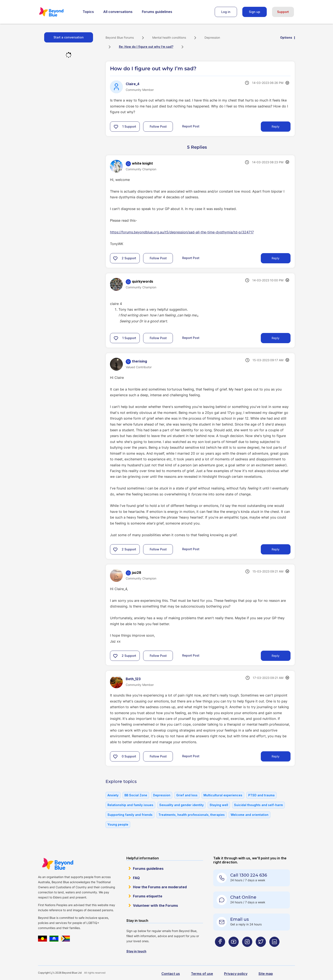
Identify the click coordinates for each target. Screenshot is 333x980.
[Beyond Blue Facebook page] (220, 950)
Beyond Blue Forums (57, 12)
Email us (240, 919)
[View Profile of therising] (139, 361)
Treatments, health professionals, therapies (192, 815)
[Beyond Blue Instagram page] (247, 950)
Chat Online (243, 897)
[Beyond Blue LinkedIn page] (274, 950)
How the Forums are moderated (160, 887)
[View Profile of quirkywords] (143, 281)
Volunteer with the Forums (155, 905)
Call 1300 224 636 (249, 875)
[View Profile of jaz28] (137, 572)
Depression (212, 37)
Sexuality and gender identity (181, 805)
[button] (116, 127)
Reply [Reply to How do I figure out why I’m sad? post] (276, 126)
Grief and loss (187, 795)
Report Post (191, 126)
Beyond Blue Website (58, 864)
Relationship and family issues (130, 805)
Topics (88, 12)
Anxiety (113, 795)
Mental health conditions (169, 37)
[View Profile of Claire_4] (133, 84)
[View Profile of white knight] (142, 163)
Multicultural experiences (223, 795)
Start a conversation (69, 37)
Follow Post (158, 126)
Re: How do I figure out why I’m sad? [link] (146, 47)
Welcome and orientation (250, 815)
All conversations (118, 12)
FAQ (136, 878)
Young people (118, 824)
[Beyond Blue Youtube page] (234, 950)
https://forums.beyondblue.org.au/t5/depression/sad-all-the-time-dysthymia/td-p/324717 (182, 232)
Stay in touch (136, 951)
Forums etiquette (148, 896)
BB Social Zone (136, 795)
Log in (226, 12)
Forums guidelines (157, 12)
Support (283, 12)
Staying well (219, 805)
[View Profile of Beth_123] (133, 679)
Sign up (255, 12)
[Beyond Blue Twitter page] (261, 950)
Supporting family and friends (130, 815)
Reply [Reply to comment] (276, 258)
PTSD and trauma (261, 795)
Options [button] (286, 37)
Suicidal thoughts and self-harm (258, 805)
